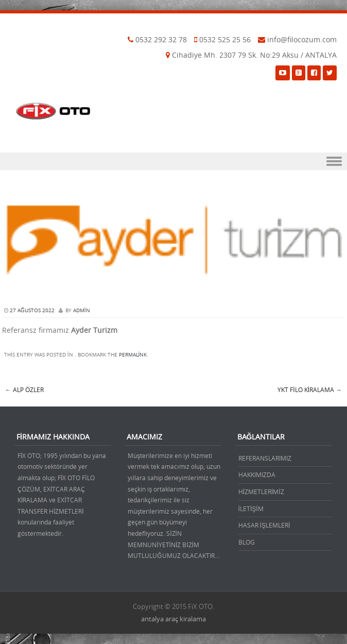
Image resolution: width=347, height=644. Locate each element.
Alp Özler (24, 389)
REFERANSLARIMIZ (265, 458)
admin (82, 310)
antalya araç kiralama (173, 619)
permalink (133, 355)
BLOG (247, 542)
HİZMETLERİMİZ (261, 492)
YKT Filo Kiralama (310, 389)
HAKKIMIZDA (257, 474)
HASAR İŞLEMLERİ (264, 525)
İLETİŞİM (251, 509)
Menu (173, 162)
